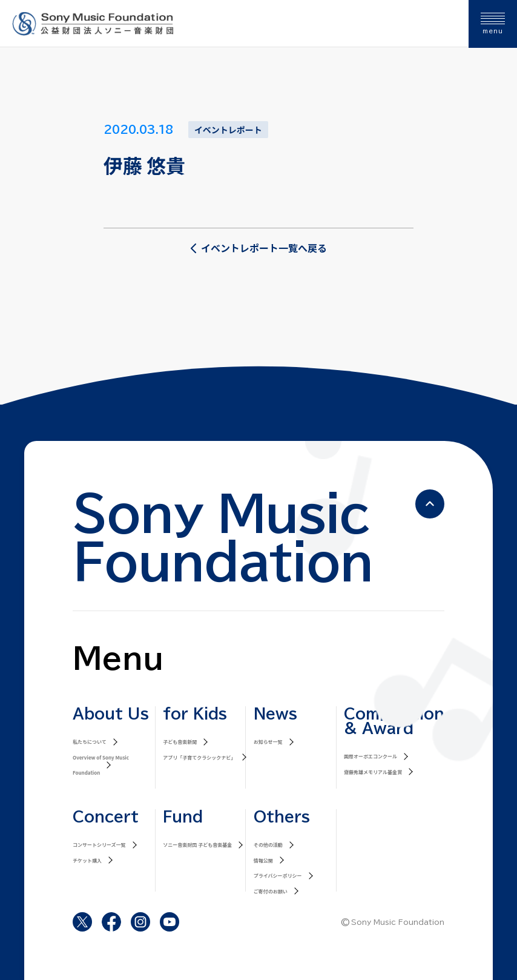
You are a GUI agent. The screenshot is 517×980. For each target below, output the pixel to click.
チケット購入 (87, 860)
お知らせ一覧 (268, 742)
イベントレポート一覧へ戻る (258, 248)
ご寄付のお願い (271, 891)
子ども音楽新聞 (180, 742)
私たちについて (90, 742)
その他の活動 (268, 845)
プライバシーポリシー (278, 876)
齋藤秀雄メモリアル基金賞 (373, 772)
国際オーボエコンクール (370, 756)
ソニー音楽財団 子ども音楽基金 (197, 845)
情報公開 (263, 860)
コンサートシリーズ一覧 (99, 845)
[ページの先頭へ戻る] (430, 504)
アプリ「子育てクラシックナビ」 (199, 757)
